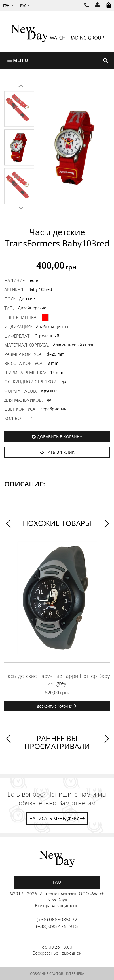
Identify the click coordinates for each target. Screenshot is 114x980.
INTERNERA (75, 974)
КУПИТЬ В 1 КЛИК (57, 452)
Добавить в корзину (60, 437)
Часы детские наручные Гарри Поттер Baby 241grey (57, 680)
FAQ (57, 882)
